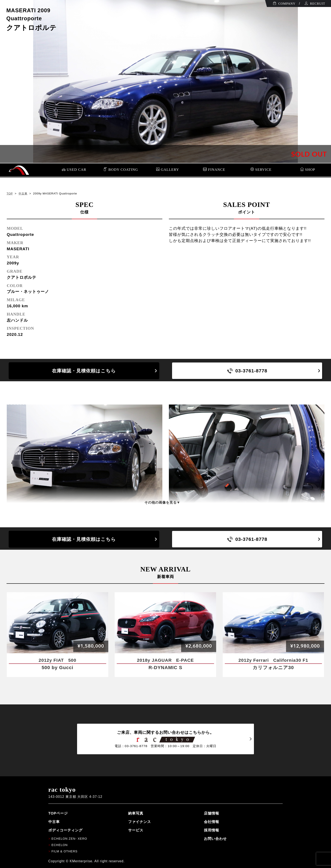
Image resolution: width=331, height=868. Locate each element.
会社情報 (212, 822)
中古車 (23, 193)
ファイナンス (140, 822)
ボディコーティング (65, 830)
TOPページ (58, 813)
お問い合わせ (215, 839)
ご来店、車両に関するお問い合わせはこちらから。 (165, 739)
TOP (10, 193)
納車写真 (136, 813)
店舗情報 (212, 813)
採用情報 (212, 830)
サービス (136, 830)
